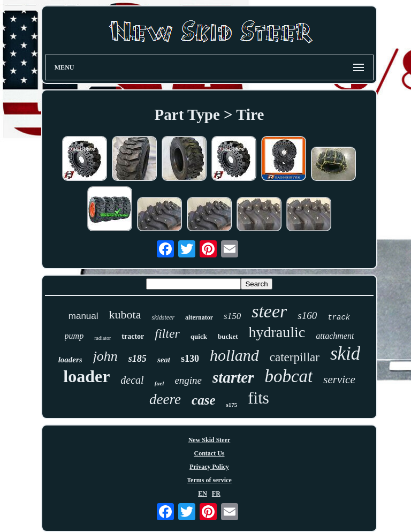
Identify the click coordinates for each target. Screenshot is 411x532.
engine (188, 380)
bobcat (288, 376)
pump (74, 336)
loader (86, 376)
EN (203, 493)
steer (269, 311)
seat (164, 360)
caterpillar (295, 357)
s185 (138, 359)
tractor (133, 336)
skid (345, 354)
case (203, 400)
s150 (232, 316)
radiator (102, 338)
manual (83, 316)
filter (167, 333)
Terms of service (209, 480)
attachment (335, 336)
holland (234, 355)
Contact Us (209, 453)
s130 (190, 359)
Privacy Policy (209, 467)
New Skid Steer (210, 440)
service (339, 379)
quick (199, 336)
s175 (231, 405)
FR (216, 493)
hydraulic (277, 332)
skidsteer (163, 317)
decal (132, 380)
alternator (199, 317)
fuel (159, 383)
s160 (307, 316)
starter (233, 377)
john (105, 356)
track (339, 317)
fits (258, 398)
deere (165, 399)
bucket (228, 336)
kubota (125, 314)
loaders (70, 360)
